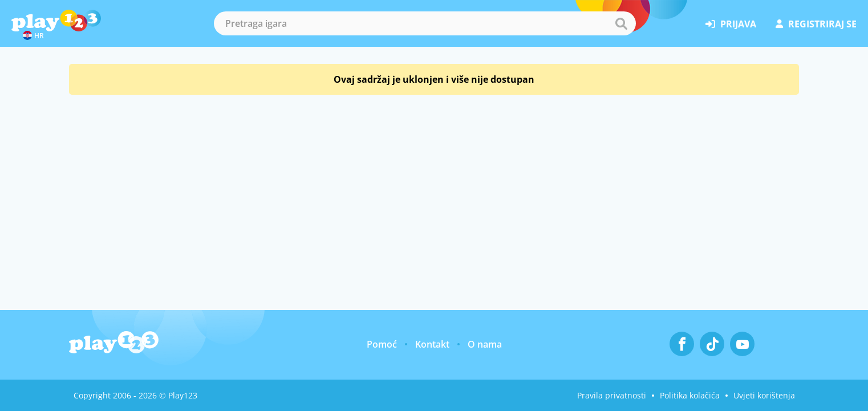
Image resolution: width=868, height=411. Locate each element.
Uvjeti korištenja (764, 395)
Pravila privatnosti (612, 395)
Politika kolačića (690, 395)
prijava (731, 24)
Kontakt (432, 344)
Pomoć (382, 344)
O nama (485, 344)
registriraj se (816, 24)
